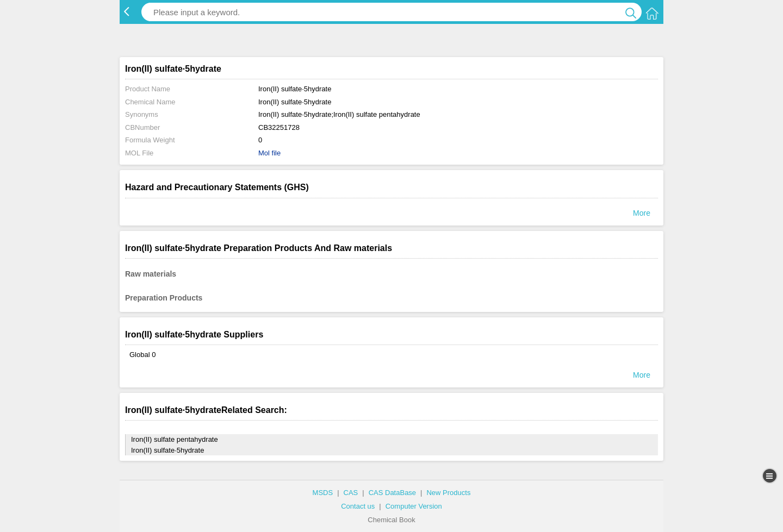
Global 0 (142, 355)
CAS (351, 493)
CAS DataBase (392, 493)
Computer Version (414, 506)
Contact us (358, 506)
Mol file (269, 153)
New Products (448, 493)
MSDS (323, 493)
